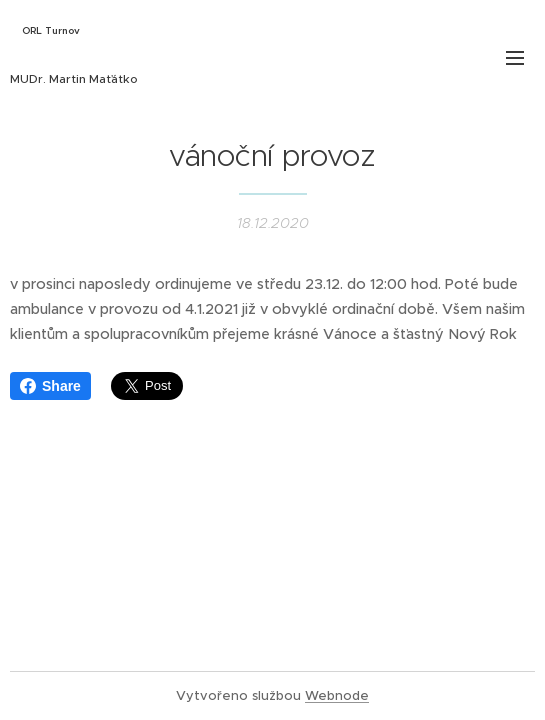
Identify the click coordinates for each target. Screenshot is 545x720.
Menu (515, 58)
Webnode (337, 695)
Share (50, 386)
